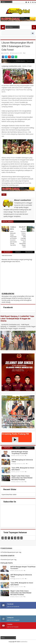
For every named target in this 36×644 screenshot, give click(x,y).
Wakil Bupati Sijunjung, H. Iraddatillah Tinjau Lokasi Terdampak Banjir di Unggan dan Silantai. (17, 319)
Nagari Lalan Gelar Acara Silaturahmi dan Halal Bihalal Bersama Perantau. (22, 478)
